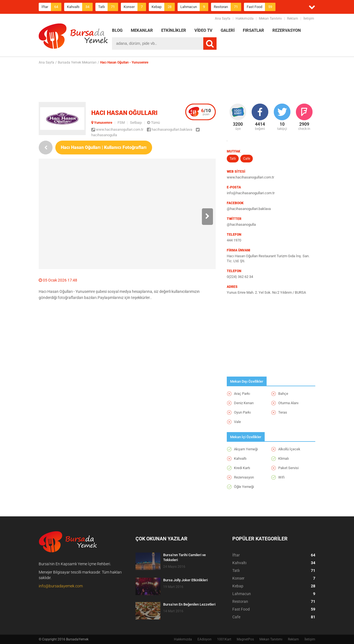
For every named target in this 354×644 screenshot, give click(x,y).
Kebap (163, 7)
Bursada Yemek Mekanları (77, 62)
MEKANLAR (142, 30)
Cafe (247, 159)
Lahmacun (194, 7)
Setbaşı (136, 123)
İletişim (309, 19)
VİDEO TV (203, 30)
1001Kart (224, 639)
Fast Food (261, 7)
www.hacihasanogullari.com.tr (117, 129)
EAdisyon (205, 639)
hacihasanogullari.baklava (170, 129)
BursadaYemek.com (73, 37)
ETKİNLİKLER (174, 30)
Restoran (227, 7)
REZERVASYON (287, 30)
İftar (51, 7)
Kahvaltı (80, 7)
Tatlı (108, 7)
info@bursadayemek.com (61, 586)
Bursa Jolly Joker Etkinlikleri (185, 580)
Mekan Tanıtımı (270, 19)
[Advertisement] (177, 83)
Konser (135, 7)
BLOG (117, 30)
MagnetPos (245, 639)
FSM (121, 123)
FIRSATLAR (253, 30)
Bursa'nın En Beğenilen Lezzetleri (189, 604)
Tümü (153, 123)
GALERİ (228, 30)
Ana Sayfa (223, 19)
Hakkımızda (245, 19)
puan (206, 112)
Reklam (293, 19)
